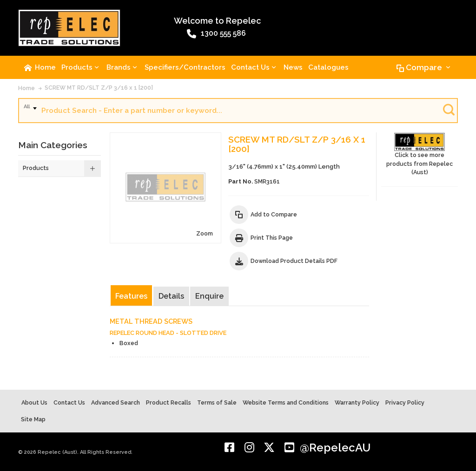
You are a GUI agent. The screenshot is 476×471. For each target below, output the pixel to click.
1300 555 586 (216, 34)
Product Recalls (169, 402)
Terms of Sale (217, 402)
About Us (34, 402)
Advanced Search (116, 402)
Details (171, 296)
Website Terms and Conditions (286, 402)
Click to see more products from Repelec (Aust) (420, 154)
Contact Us (69, 402)
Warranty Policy (357, 402)
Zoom (205, 233)
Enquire (209, 296)
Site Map (33, 419)
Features (131, 296)
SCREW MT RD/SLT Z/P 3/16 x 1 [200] (99, 88)
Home (26, 88)
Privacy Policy (405, 402)
